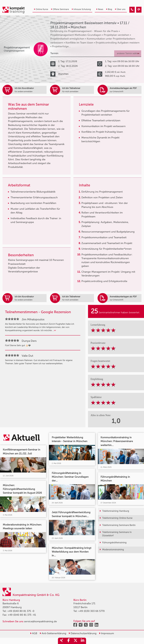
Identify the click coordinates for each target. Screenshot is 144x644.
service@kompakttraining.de (40, 621)
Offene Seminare (60, 9)
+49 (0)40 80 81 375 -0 (21, 611)
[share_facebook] (68, 641)
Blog (109, 9)
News (100, 9)
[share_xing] (61, 641)
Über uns (120, 9)
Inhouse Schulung (81, 9)
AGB (34, 633)
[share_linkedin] (83, 641)
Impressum (106, 633)
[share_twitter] (76, 641)
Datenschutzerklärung (83, 633)
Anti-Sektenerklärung (53, 633)
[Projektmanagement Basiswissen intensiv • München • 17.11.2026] (132, 10)
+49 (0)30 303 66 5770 (91, 611)
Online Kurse (41, 9)
